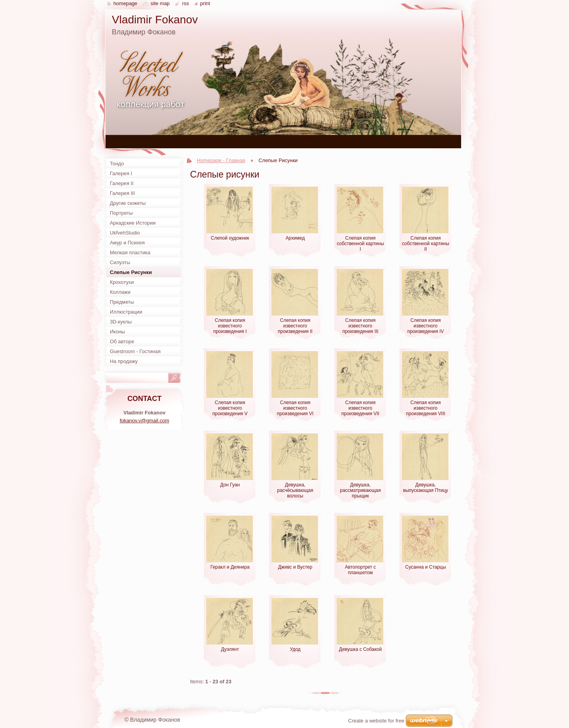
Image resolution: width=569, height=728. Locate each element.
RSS (186, 3)
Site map (160, 3)
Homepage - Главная (221, 160)
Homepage (125, 3)
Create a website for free (376, 721)
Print (205, 3)
